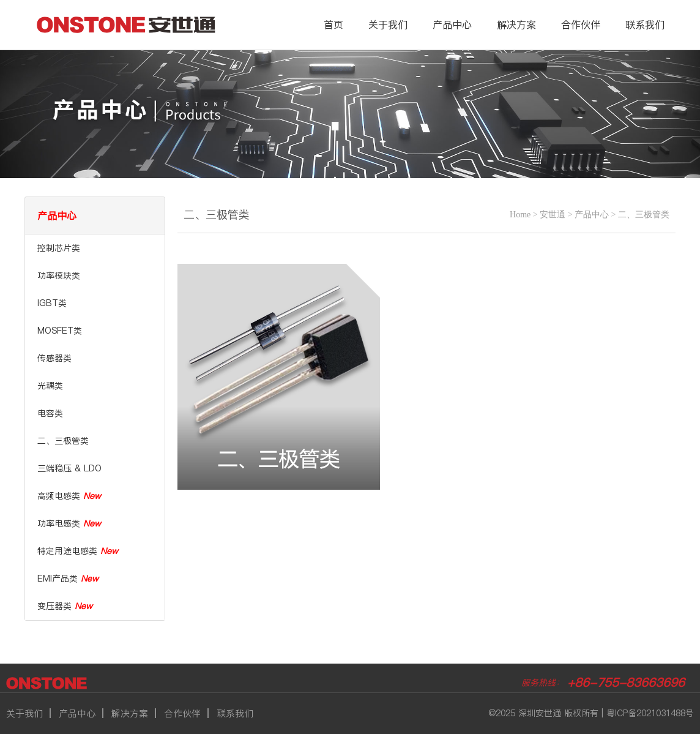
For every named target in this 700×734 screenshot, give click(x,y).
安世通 (553, 215)
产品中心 (452, 24)
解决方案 (516, 24)
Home (520, 215)
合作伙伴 (581, 24)
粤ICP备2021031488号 (650, 713)
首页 (333, 24)
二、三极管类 (644, 215)
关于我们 (388, 24)
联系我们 (645, 24)
